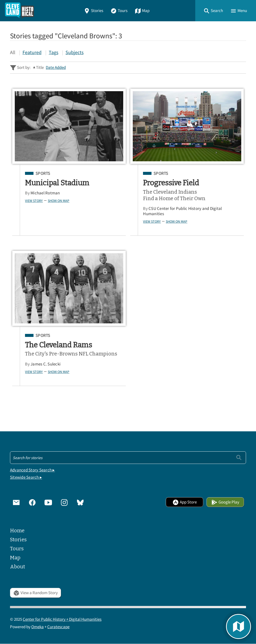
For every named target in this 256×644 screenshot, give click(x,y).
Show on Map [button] (58, 201)
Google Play (225, 502)
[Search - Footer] (128, 458)
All (13, 52)
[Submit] (239, 458)
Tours (119, 11)
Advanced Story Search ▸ (32, 470)
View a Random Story (35, 593)
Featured (32, 52)
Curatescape (58, 627)
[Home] (19, 11)
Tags (53, 52)
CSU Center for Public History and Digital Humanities (182, 211)
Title (40, 68)
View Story (34, 201)
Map (142, 11)
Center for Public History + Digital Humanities (62, 619)
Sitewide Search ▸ (26, 477)
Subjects (74, 52)
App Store (185, 502)
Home (17, 531)
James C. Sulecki (45, 364)
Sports (43, 174)
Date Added (56, 68)
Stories (93, 11)
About (17, 567)
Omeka (37, 627)
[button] (213, 11)
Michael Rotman (45, 193)
